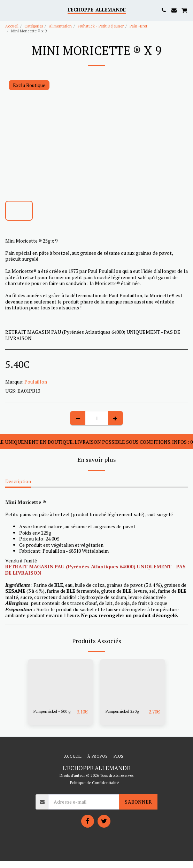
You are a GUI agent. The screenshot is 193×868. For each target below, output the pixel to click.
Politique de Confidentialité (94, 783)
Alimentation (60, 26)
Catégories (34, 26)
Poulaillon (36, 382)
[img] (60, 681)
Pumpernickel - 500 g (52, 711)
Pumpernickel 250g (122, 711)
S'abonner (138, 802)
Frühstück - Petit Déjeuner (101, 26)
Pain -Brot (138, 26)
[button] (8, 10)
